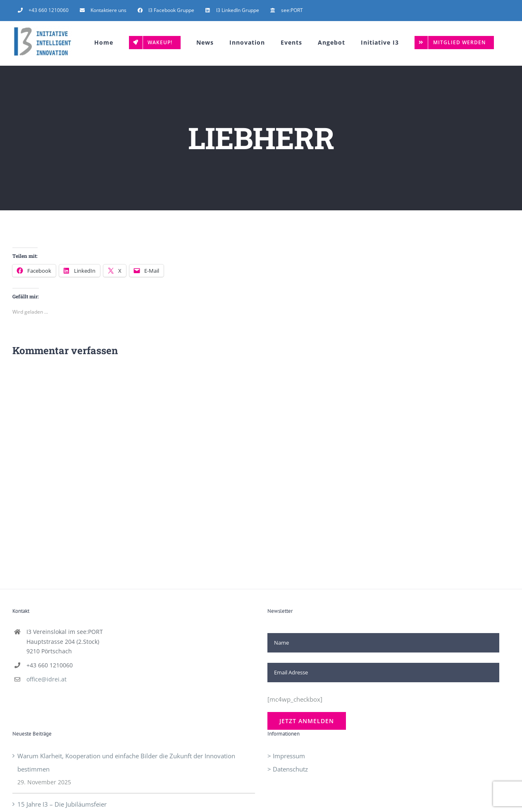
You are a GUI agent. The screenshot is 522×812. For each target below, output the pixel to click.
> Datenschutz (288, 769)
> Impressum (286, 756)
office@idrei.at (46, 679)
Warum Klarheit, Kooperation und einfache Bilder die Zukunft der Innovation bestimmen (126, 762)
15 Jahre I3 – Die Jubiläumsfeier (62, 804)
